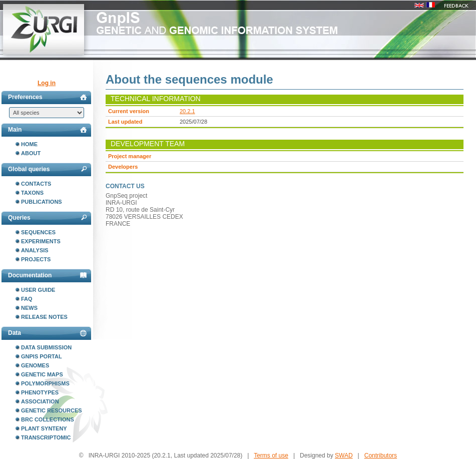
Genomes (35, 365)
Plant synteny (44, 428)
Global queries (47, 169)
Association (40, 401)
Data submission (46, 347)
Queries (47, 218)
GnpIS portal (42, 356)
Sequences (38, 232)
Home (29, 144)
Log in (47, 83)
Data (47, 333)
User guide (38, 290)
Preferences (47, 97)
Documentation (47, 275)
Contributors (381, 455)
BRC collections (48, 419)
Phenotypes (40, 392)
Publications (42, 202)
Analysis (35, 250)
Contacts (36, 184)
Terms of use (271, 455)
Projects (36, 259)
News (29, 308)
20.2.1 (187, 111)
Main (47, 130)
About (31, 153)
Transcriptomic (46, 437)
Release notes (44, 317)
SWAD (344, 455)
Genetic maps (42, 374)
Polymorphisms (45, 383)
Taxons (32, 193)
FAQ (27, 299)
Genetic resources (52, 410)
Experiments (41, 241)
